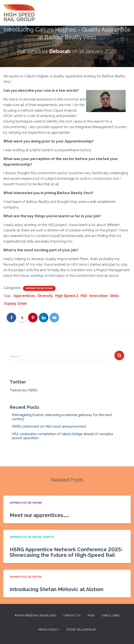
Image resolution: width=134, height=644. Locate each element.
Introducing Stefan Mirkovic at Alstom (57, 589)
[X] (22, 318)
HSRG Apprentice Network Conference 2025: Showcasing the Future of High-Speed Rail (66, 552)
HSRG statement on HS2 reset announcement (49, 426)
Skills (114, 296)
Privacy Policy (49, 630)
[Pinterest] (33, 318)
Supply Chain (16, 303)
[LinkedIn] (44, 318)
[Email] (54, 318)
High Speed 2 (67, 296)
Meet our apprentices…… (39, 515)
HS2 (84, 296)
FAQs (91, 616)
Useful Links (110, 616)
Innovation (99, 296)
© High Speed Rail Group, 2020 (35, 616)
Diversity (45, 296)
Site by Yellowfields (81, 630)
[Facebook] (11, 318)
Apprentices (24, 296)
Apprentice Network (39, 288)
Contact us (72, 616)
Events (48, 537)
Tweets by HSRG (24, 390)
